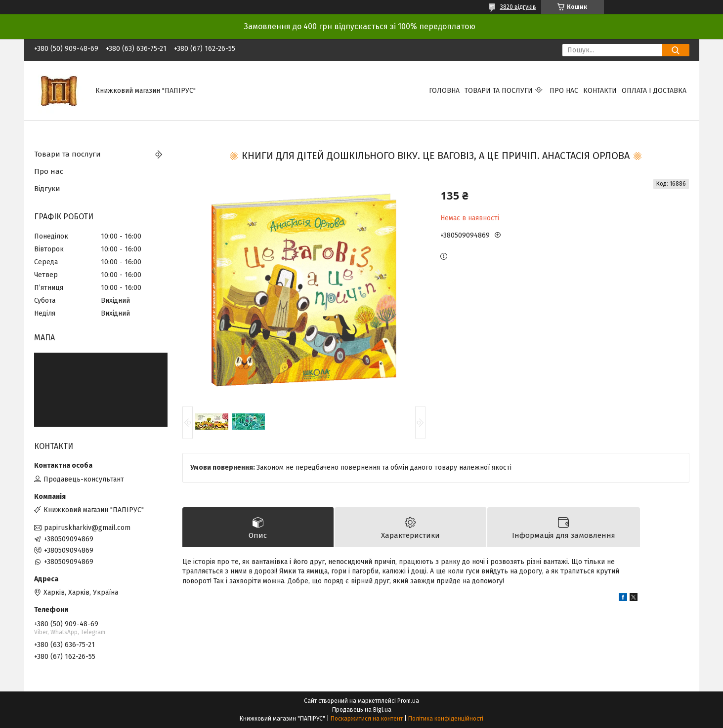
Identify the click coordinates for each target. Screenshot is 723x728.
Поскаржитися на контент (367, 719)
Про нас (564, 91)
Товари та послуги (499, 91)
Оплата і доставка (654, 91)
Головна (444, 91)
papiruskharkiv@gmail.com (87, 528)
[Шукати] (676, 50)
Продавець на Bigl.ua (362, 710)
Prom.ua (408, 701)
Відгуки (47, 189)
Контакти (600, 91)
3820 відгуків (518, 7)
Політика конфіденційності (446, 719)
